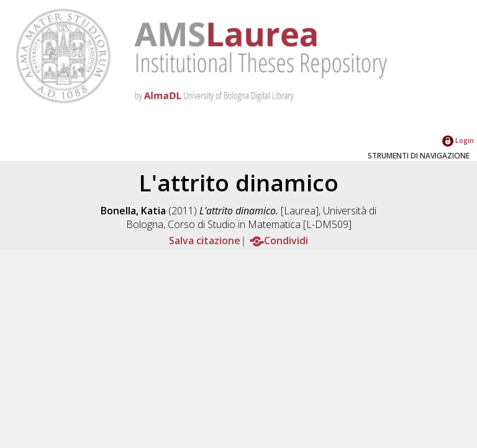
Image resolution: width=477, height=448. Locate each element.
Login (458, 140)
